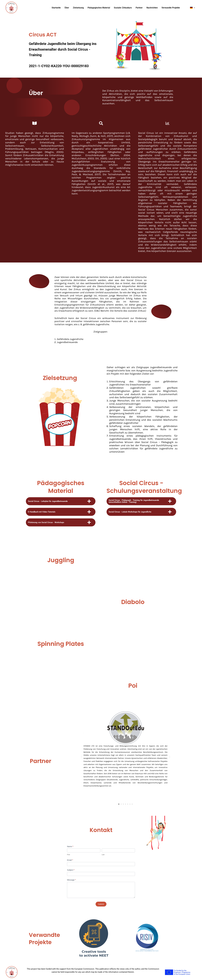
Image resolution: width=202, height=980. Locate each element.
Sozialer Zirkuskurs (123, 8)
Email (85, 862)
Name (85, 855)
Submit (101, 885)
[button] (102, 759)
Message (85, 872)
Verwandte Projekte (171, 8)
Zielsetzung (78, 8)
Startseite (56, 8)
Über (67, 8)
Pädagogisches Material (99, 8)
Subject (85, 867)
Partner (139, 8)
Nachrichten (152, 8)
